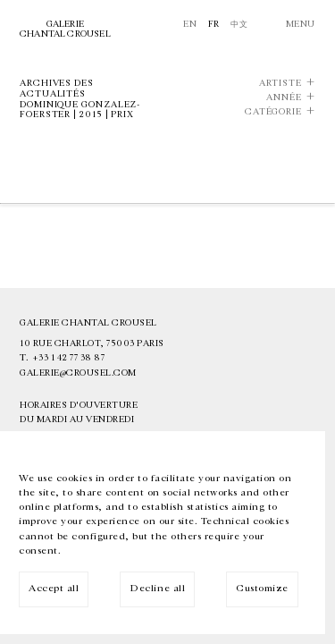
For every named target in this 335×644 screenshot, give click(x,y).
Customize (262, 588)
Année (284, 98)
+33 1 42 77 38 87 (69, 358)
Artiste (281, 84)
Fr (214, 24)
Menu (301, 24)
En (190, 24)
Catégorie (273, 112)
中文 (239, 24)
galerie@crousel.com (78, 373)
